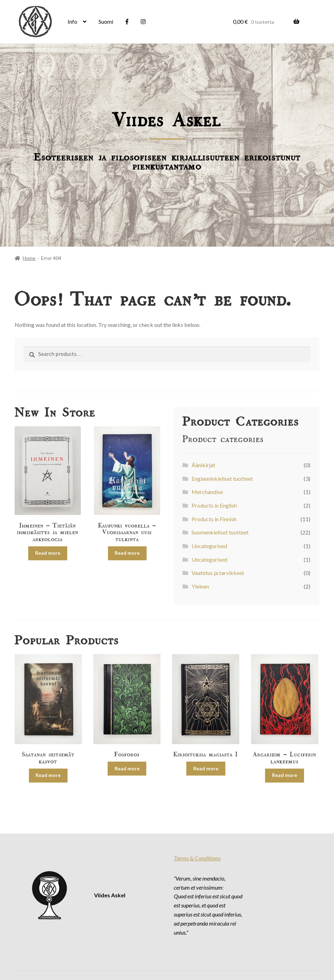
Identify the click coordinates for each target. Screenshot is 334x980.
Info (72, 21)
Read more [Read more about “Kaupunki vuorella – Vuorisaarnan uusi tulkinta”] (127, 553)
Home (29, 258)
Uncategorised (209, 546)
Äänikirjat (203, 465)
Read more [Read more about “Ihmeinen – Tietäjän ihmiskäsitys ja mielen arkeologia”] (48, 553)
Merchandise (207, 492)
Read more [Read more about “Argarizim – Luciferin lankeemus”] (285, 775)
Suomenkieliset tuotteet (220, 532)
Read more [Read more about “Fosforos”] (127, 768)
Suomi (106, 21)
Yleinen (200, 586)
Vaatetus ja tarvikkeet (218, 573)
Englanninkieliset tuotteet (222, 478)
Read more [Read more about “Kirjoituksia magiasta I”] (206, 768)
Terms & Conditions (197, 858)
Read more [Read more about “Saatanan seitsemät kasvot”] (48, 775)
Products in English (214, 505)
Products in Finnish (214, 519)
